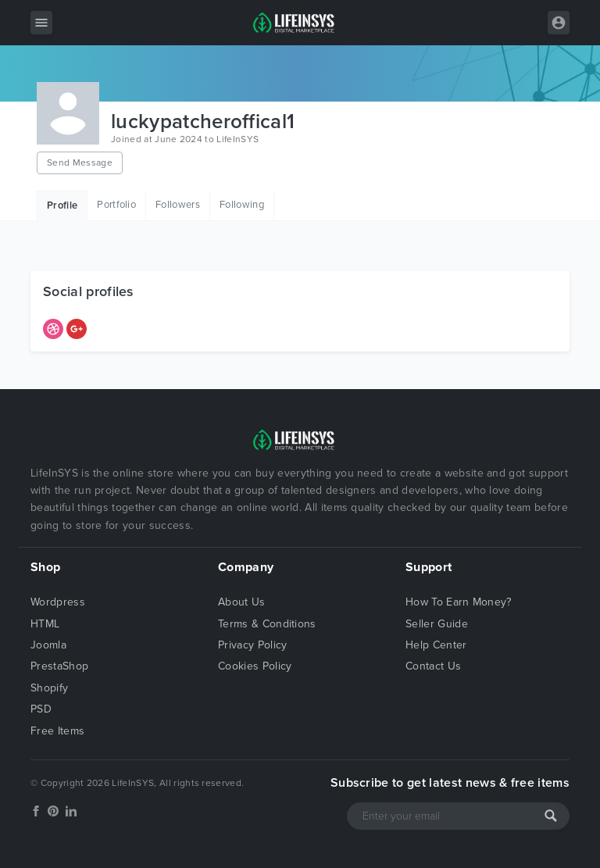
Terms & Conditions (267, 624)
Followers (178, 205)
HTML (45, 624)
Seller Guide (437, 624)
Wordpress (58, 602)
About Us (242, 602)
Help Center (436, 645)
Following (242, 205)
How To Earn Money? (459, 602)
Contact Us (433, 666)
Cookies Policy (255, 666)
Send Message (80, 163)
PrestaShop (59, 666)
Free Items (57, 731)
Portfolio (116, 205)
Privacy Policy (252, 645)
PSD (41, 709)
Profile (62, 205)
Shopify (49, 688)
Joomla (48, 645)
